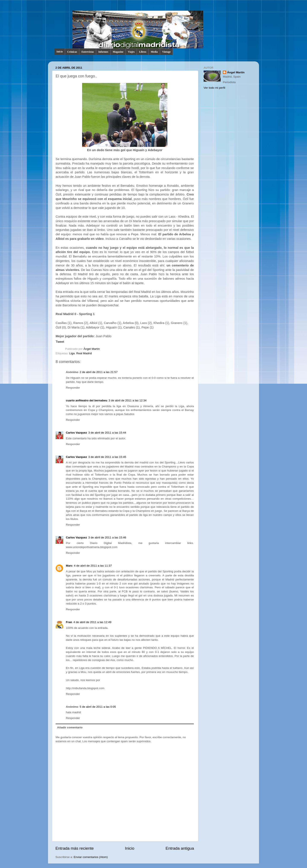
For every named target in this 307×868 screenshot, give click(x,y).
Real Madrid (84, 353)
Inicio (60, 52)
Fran (69, 622)
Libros (143, 52)
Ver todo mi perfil (214, 88)
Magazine (118, 52)
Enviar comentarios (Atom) (91, 857)
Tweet (60, 342)
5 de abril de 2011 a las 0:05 (98, 707)
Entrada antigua (180, 848)
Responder (73, 388)
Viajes (131, 52)
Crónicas (72, 52)
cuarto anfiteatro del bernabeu (87, 400)
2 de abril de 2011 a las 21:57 (99, 372)
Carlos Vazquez (76, 433)
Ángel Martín (92, 349)
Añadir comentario (70, 727)
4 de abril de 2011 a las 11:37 (93, 566)
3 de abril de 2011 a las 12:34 (127, 400)
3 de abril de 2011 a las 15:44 (107, 433)
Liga (72, 353)
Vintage (167, 52)
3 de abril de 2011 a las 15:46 (107, 537)
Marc (69, 566)
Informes (103, 52)
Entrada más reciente (75, 848)
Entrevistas (88, 52)
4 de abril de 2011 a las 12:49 (92, 622)
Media (154, 52)
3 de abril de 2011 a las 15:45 (107, 457)
